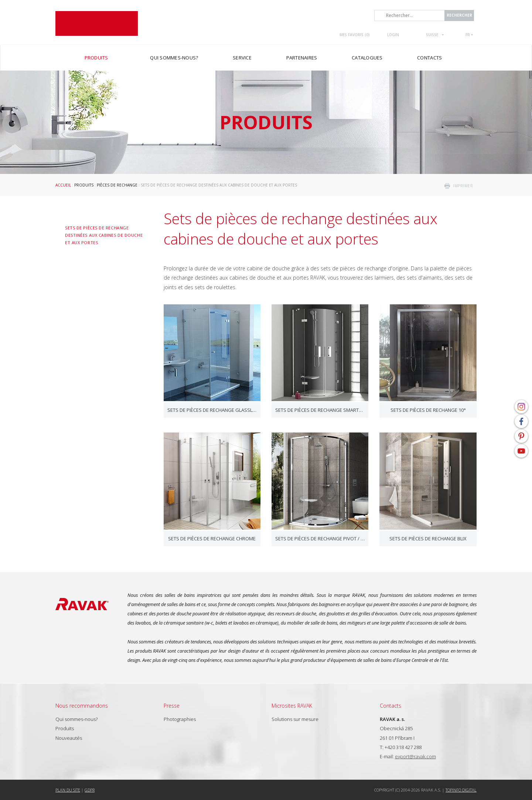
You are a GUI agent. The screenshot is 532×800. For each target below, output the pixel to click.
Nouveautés (69, 738)
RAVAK (97, 23)
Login (393, 35)
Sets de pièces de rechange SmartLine (320, 410)
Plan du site (68, 790)
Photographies (180, 719)
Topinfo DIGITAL (461, 790)
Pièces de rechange (117, 185)
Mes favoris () (355, 35)
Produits (84, 185)
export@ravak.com (415, 756)
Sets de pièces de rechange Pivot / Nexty (320, 539)
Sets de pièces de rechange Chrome (212, 539)
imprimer (463, 186)
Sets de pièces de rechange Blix (428, 539)
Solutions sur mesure (295, 719)
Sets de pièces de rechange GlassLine (212, 410)
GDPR (90, 790)
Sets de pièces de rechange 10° (428, 410)
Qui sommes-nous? (76, 719)
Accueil (63, 185)
